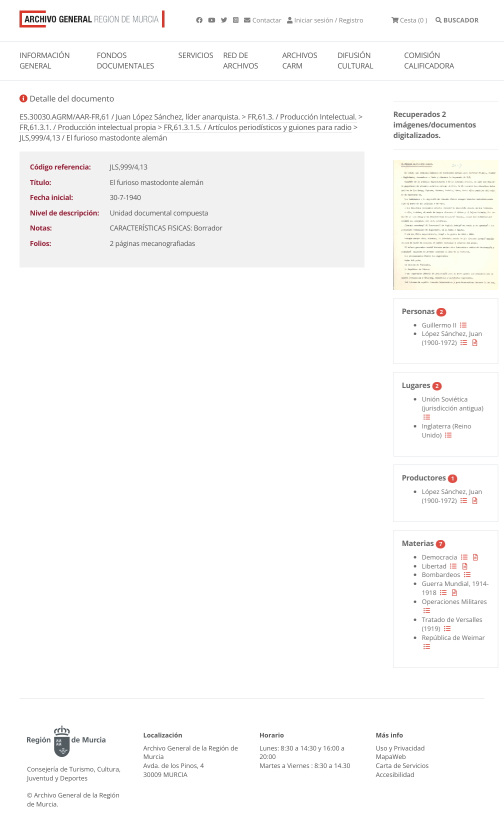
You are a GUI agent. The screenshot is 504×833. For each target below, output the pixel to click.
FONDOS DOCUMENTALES (125, 61)
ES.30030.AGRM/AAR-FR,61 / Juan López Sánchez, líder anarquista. (130, 117)
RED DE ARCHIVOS (240, 61)
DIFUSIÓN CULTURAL (355, 61)
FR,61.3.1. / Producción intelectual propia (88, 127)
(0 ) (409, 20)
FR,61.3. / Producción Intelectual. (302, 117)
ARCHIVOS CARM (299, 61)
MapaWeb (391, 756)
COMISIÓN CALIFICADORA (429, 61)
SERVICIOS (196, 55)
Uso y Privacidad (400, 748)
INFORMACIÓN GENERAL (44, 61)
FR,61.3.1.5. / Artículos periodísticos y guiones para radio (257, 127)
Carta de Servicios (402, 765)
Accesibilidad (395, 774)
